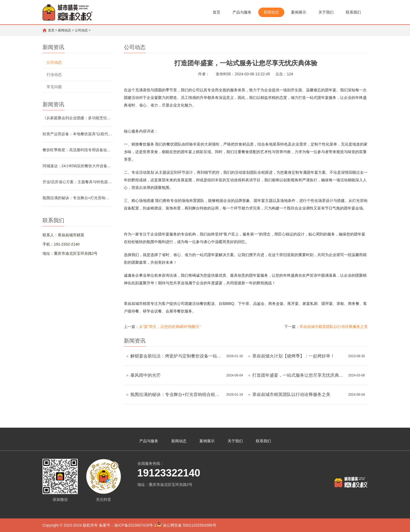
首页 (217, 12)
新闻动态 (271, 12)
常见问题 (54, 87)
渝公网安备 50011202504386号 (186, 524)
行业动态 (54, 75)
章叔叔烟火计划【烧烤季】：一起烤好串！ (293, 356)
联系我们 (353, 12)
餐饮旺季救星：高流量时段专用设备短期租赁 (78, 150)
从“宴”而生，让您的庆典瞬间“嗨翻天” (170, 327)
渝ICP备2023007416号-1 (135, 525)
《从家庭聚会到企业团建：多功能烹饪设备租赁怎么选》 (78, 118)
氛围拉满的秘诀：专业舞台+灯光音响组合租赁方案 (78, 198)
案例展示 (299, 12)
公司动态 (81, 30)
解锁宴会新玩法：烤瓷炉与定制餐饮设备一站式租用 (177, 356)
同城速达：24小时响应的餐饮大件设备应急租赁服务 (78, 166)
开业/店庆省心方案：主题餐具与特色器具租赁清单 (78, 182)
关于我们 (326, 12)
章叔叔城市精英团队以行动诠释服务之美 (334, 327)
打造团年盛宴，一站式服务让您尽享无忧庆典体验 (299, 375)
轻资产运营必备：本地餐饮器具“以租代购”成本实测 (78, 134)
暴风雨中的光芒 (146, 375)
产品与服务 (242, 12)
